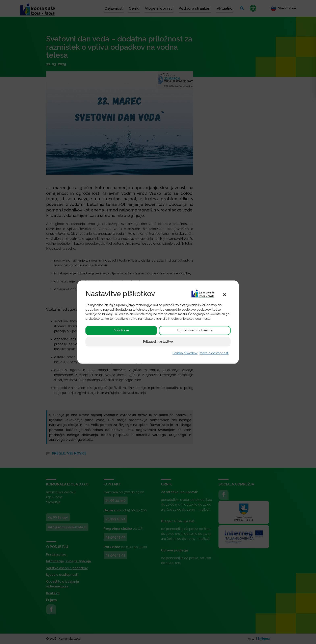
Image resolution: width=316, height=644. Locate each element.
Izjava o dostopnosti (214, 353)
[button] (225, 295)
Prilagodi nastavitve (158, 342)
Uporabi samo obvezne (195, 331)
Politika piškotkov (185, 353)
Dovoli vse (121, 331)
